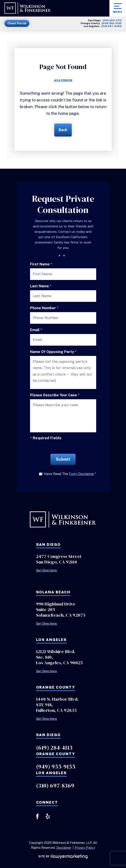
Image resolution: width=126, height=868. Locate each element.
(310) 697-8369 (111, 26)
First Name (41, 264)
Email (36, 330)
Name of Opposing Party (53, 352)
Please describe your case (55, 395)
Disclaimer (64, 848)
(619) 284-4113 (112, 20)
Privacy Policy (85, 848)
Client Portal (17, 23)
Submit (63, 459)
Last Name (41, 286)
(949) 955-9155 (112, 23)
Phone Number (44, 308)
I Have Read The (69, 474)
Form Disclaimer (82, 474)
